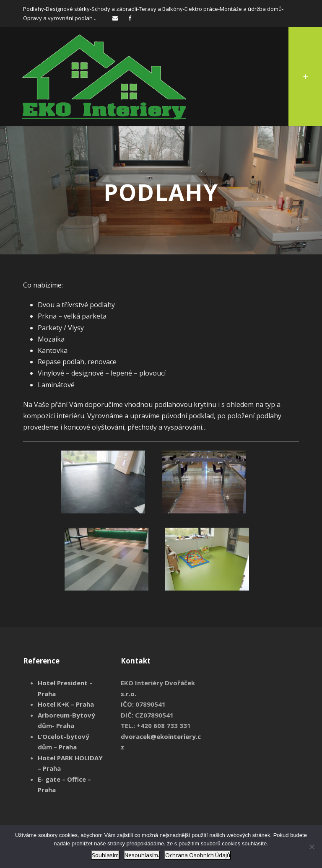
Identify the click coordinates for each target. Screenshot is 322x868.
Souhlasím (105, 855)
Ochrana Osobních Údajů (198, 855)
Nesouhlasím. (142, 855)
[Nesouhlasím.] (312, 847)
